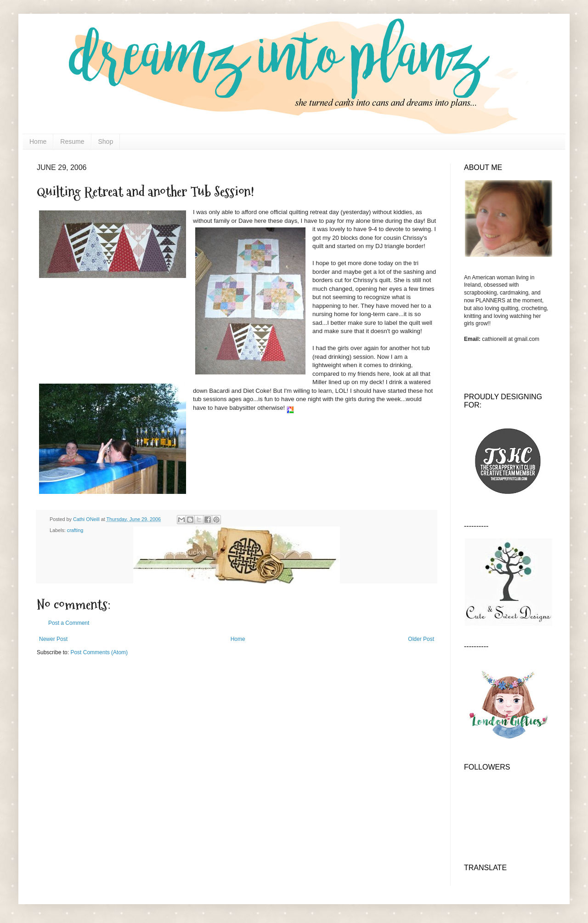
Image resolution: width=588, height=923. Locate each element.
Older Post (421, 639)
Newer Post (53, 639)
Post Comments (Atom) (99, 652)
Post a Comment (69, 623)
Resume (72, 142)
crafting (75, 530)
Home (38, 142)
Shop (106, 142)
